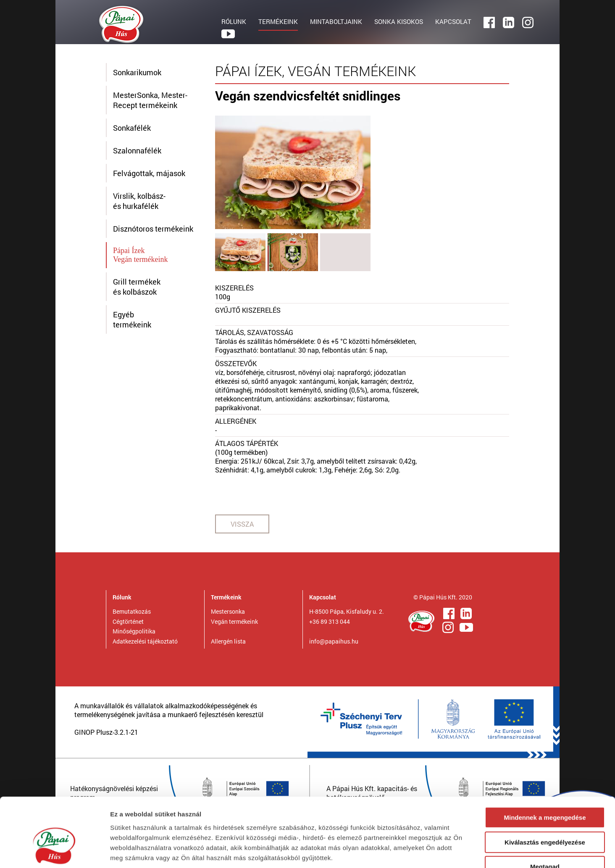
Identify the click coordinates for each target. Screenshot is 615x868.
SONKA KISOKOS (399, 21)
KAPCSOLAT (453, 21)
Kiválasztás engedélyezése (545, 790)
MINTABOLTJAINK (336, 21)
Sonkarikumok (137, 72)
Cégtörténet (128, 621)
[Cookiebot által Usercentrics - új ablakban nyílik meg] (54, 852)
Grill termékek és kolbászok (137, 287)
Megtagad (545, 814)
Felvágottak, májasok (149, 173)
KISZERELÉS (234, 288)
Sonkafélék (132, 128)
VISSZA (242, 524)
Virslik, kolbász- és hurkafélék (139, 201)
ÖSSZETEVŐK (236, 363)
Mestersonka (228, 611)
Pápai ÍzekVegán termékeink (140, 255)
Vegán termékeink (234, 621)
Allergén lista (228, 641)
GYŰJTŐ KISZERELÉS (248, 310)
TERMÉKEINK (278, 21)
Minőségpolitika (134, 631)
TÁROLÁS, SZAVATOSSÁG (254, 332)
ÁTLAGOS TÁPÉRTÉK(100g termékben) (247, 448)
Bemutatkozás (132, 611)
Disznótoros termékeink (153, 229)
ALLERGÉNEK (236, 421)
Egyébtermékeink (132, 319)
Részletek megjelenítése (477, 851)
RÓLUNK (234, 21)
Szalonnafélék (137, 150)
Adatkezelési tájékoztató (145, 641)
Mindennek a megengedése (545, 765)
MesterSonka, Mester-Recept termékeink (150, 100)
